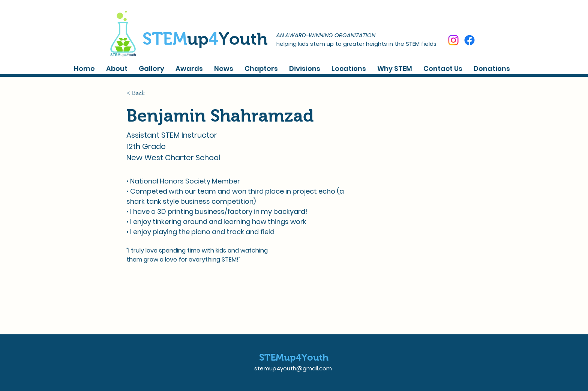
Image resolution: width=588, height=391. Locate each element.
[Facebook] (469, 40)
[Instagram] (453, 40)
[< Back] (141, 93)
